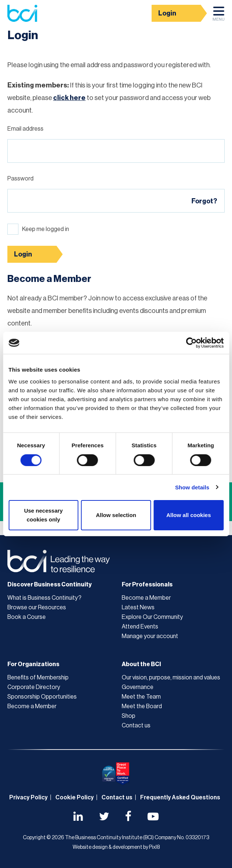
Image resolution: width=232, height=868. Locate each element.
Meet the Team (141, 697)
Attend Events (140, 627)
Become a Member (146, 598)
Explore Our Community (152, 617)
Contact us (136, 726)
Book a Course (27, 617)
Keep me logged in (46, 229)
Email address (25, 129)
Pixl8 (154, 847)
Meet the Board (142, 706)
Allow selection (116, 515)
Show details (192, 487)
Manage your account (150, 636)
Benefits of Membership (38, 678)
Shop (129, 716)
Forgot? (204, 201)
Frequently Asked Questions (180, 798)
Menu (219, 16)
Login (167, 13)
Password (20, 179)
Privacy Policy (28, 798)
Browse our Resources (37, 607)
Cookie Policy (75, 798)
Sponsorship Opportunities (42, 697)
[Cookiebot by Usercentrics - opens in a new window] (191, 343)
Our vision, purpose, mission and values (171, 678)
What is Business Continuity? (44, 598)
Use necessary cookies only (43, 515)
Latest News (138, 607)
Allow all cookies (189, 515)
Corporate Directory (34, 687)
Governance (138, 687)
